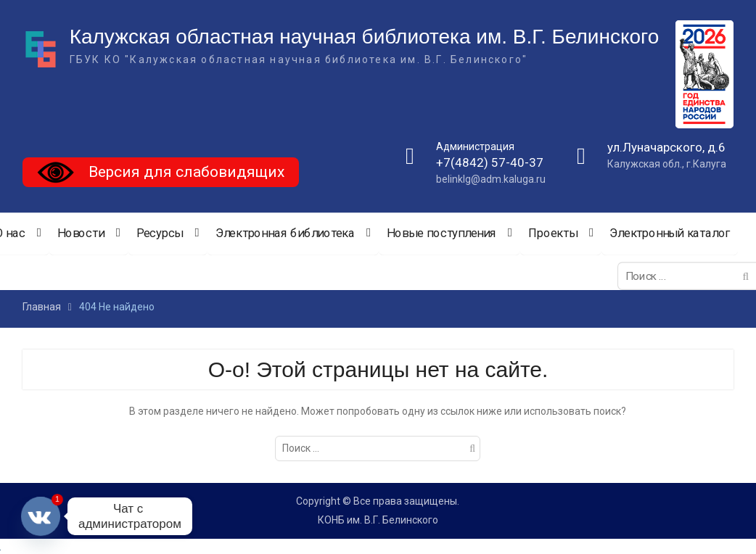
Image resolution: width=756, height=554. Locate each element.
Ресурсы (159, 233)
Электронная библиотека (285, 233)
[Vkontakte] (41, 516)
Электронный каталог (670, 233)
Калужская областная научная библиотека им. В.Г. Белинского (365, 37)
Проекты (552, 233)
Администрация (475, 146)
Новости (80, 233)
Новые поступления (441, 233)
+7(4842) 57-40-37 (490, 163)
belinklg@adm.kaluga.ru (491, 179)
